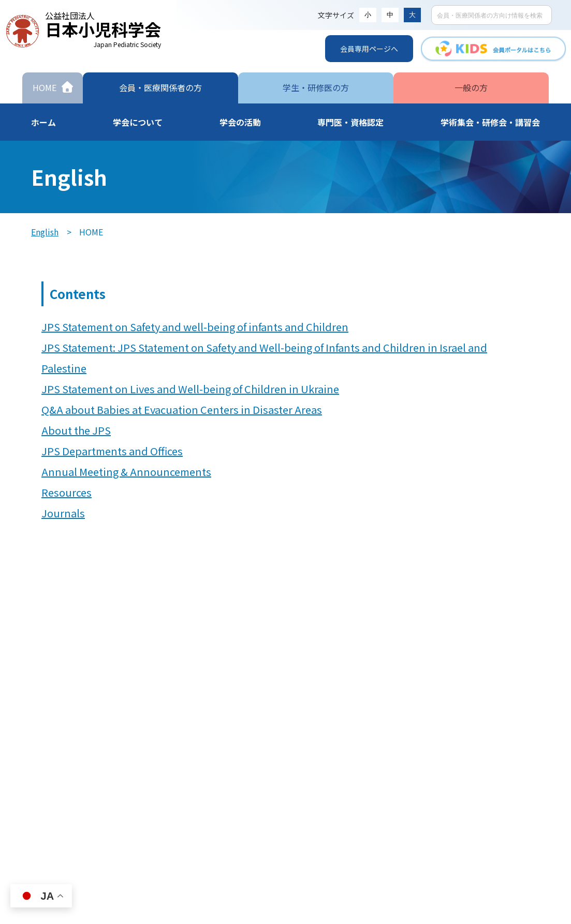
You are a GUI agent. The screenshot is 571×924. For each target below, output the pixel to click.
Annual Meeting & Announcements (126, 472)
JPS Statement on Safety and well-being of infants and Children (195, 327)
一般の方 (471, 87)
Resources (67, 492)
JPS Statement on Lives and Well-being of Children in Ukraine (190, 389)
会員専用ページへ (369, 49)
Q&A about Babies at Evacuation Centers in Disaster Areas (182, 409)
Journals (63, 513)
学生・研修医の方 (316, 87)
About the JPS (76, 430)
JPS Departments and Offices (112, 451)
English (45, 232)
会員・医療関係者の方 (160, 87)
